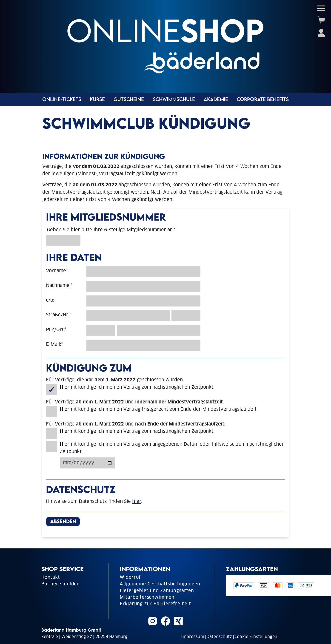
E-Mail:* (54, 345)
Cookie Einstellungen (256, 637)
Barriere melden (61, 584)
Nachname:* (59, 286)
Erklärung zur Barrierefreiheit (155, 604)
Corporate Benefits (263, 100)
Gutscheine (129, 100)
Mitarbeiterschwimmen (147, 598)
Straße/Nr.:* (59, 315)
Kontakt (51, 578)
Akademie (216, 100)
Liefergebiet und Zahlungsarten (157, 591)
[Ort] (159, 330)
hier (137, 502)
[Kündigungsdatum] (88, 463)
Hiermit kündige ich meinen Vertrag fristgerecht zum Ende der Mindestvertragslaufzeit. (159, 410)
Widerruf (130, 578)
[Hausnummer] (186, 316)
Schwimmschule (174, 100)
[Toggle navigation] (321, 8)
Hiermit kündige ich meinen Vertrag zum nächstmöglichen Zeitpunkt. (137, 388)
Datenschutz (219, 637)
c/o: (50, 301)
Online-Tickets (62, 100)
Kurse (97, 100)
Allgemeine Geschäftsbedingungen (160, 584)
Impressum (193, 637)
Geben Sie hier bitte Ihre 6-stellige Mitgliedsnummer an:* (111, 230)
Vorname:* (57, 271)
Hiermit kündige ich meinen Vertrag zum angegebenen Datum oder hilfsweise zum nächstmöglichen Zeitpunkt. (172, 448)
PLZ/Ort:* (56, 330)
